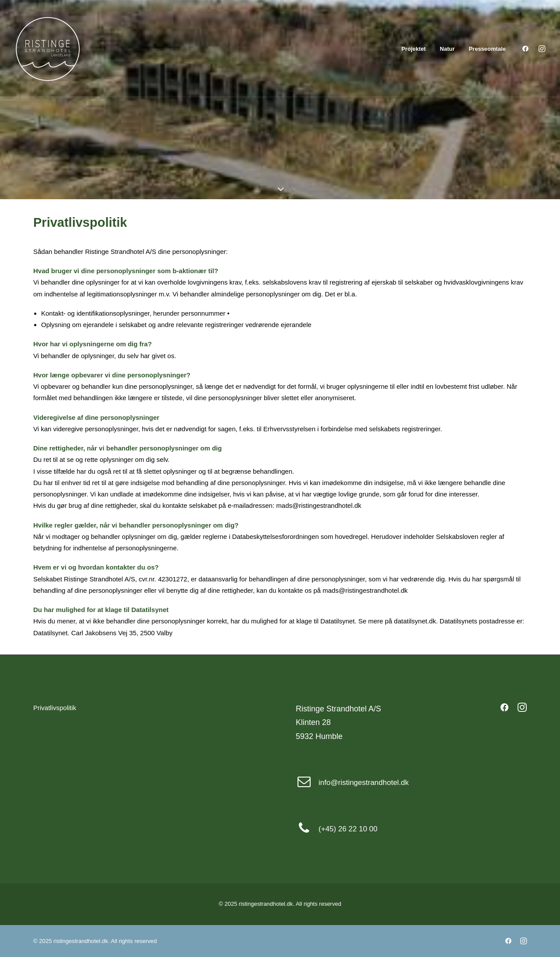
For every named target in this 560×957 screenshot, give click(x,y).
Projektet (414, 49)
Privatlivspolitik (55, 708)
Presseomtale (487, 49)
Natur (447, 49)
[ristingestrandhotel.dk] (48, 49)
